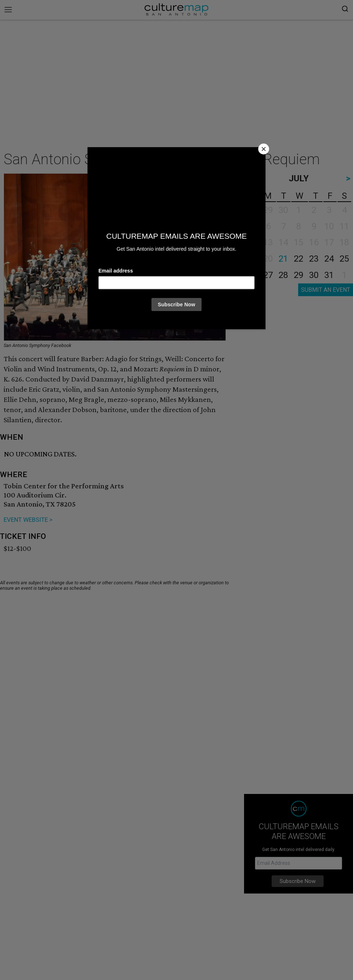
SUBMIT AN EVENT (326, 290)
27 (268, 275)
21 (283, 259)
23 (314, 259)
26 (253, 275)
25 (344, 259)
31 (329, 275)
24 (329, 259)
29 (299, 275)
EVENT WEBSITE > (28, 520)
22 (299, 259)
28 (283, 275)
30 (314, 275)
